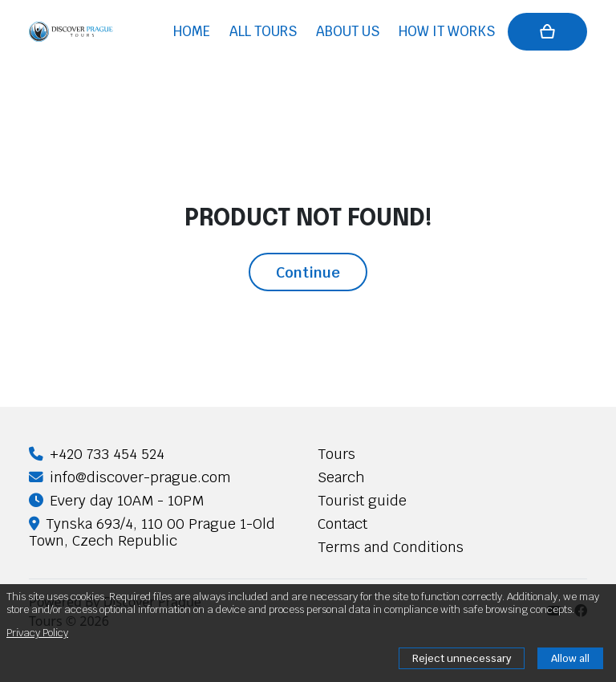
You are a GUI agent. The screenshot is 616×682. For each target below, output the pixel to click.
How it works (447, 31)
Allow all (570, 658)
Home (192, 31)
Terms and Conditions (391, 547)
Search (341, 477)
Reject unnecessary (462, 658)
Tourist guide (362, 500)
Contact (342, 524)
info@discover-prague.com (130, 477)
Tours (336, 454)
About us (348, 31)
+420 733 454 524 (97, 454)
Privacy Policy (37, 633)
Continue (308, 272)
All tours (263, 31)
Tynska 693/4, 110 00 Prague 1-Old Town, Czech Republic (152, 532)
